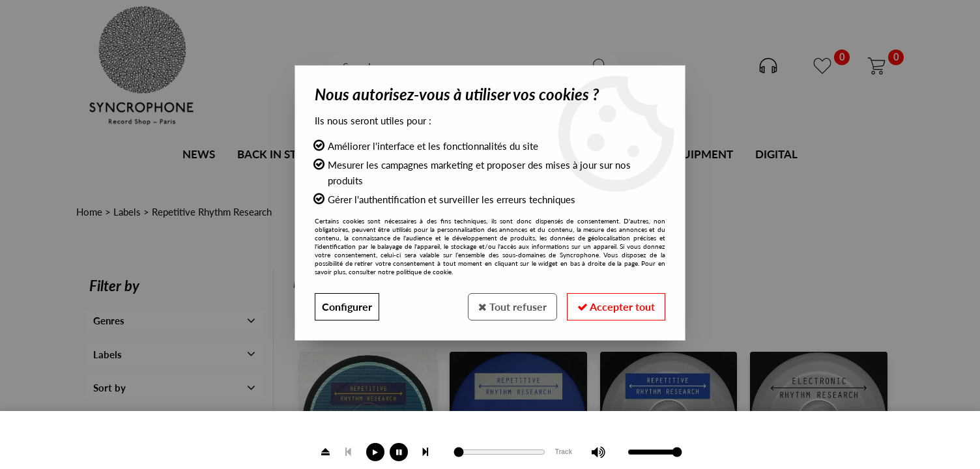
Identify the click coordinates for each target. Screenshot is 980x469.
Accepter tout (616, 306)
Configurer (347, 306)
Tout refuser (512, 306)
